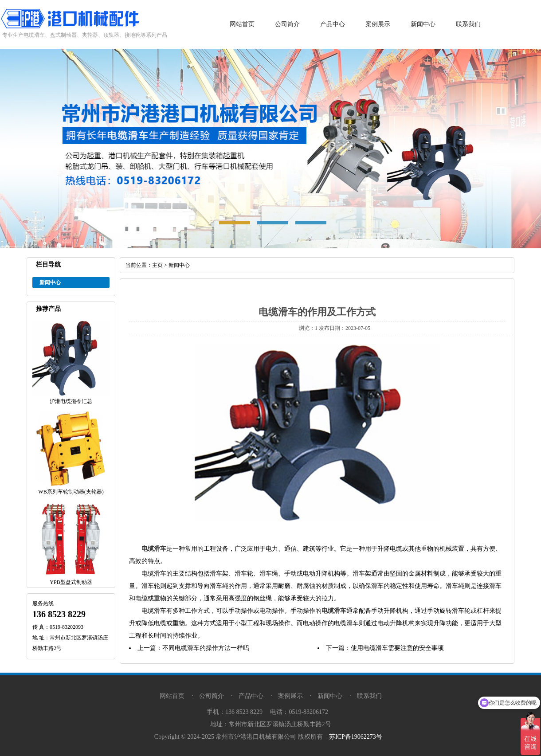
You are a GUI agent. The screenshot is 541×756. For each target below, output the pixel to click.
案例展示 (378, 24)
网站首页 (242, 24)
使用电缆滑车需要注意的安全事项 (397, 648)
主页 (157, 265)
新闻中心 (423, 24)
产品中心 (333, 24)
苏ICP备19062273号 (356, 737)
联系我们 (468, 24)
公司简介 (287, 24)
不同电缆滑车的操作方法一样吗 (206, 648)
